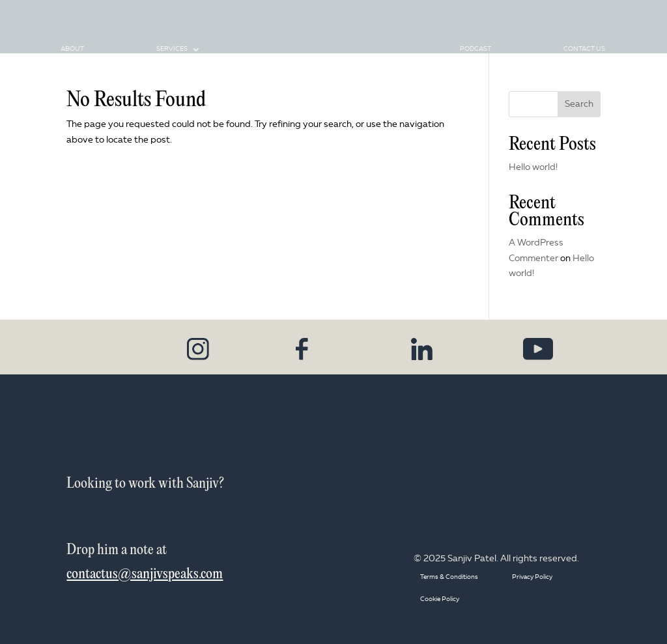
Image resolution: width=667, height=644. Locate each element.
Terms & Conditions (449, 577)
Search (579, 104)
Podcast (475, 53)
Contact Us (584, 53)
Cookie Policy (440, 599)
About (72, 53)
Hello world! (533, 167)
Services (172, 53)
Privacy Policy (532, 577)
